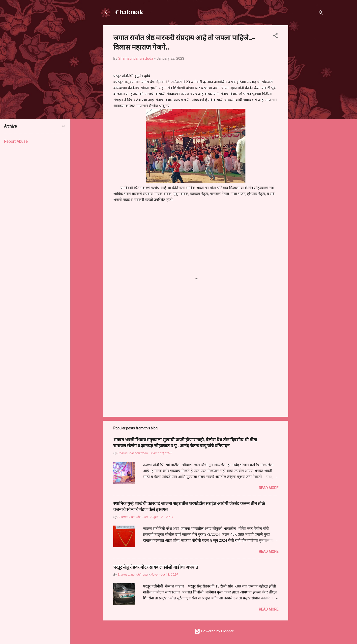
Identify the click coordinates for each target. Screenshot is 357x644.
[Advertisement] (308, 100)
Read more (269, 488)
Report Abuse (16, 141)
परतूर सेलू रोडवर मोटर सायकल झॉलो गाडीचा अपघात (156, 567)
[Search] (321, 14)
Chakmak (129, 12)
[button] (275, 37)
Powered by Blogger (214, 631)
